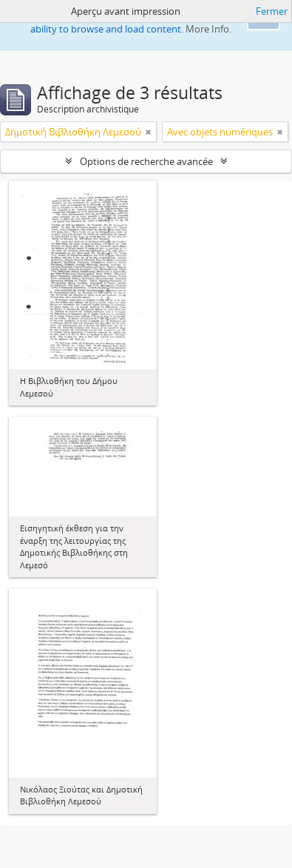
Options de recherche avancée (146, 161)
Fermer (272, 11)
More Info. (208, 29)
